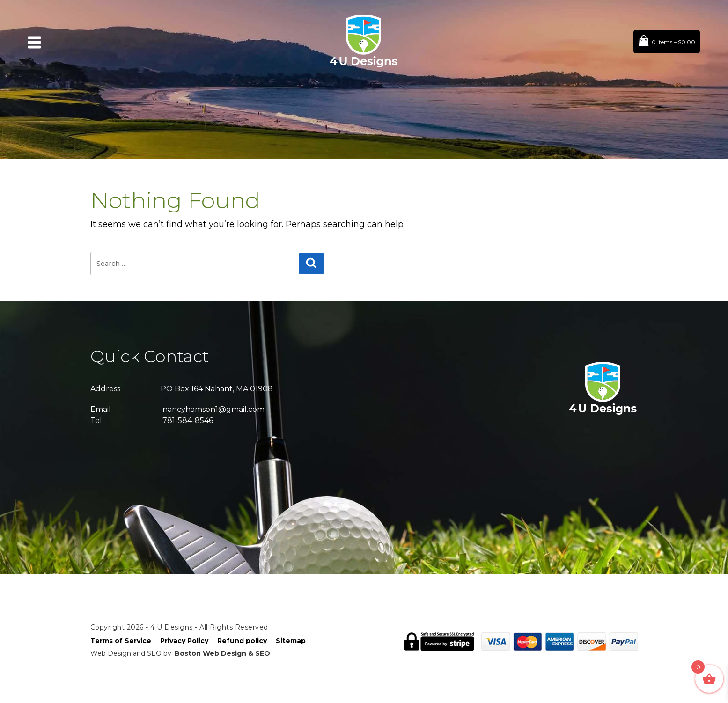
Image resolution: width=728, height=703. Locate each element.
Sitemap (291, 641)
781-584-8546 (188, 421)
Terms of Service (121, 641)
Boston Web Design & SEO (222, 653)
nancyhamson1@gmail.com (213, 409)
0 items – (673, 42)
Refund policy (242, 641)
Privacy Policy (184, 641)
